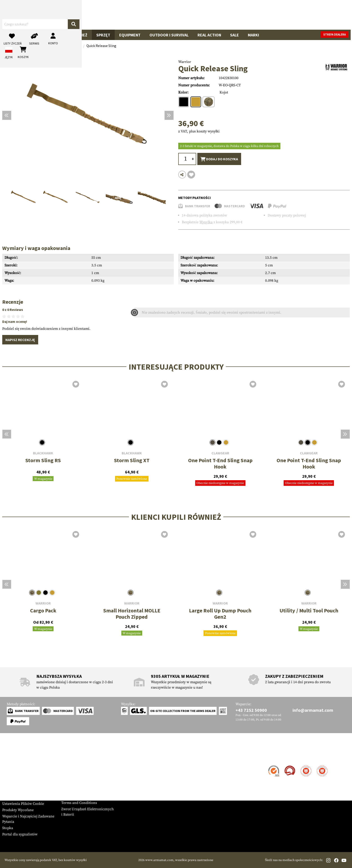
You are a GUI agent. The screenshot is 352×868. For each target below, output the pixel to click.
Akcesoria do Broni (46, 35)
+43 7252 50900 (251, 710)
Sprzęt (103, 35)
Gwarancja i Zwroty (18, 785)
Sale (234, 35)
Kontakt (9, 766)
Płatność (9, 779)
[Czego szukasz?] (166, 14)
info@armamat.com (313, 710)
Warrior (185, 62)
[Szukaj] (234, 15)
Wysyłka (206, 222)
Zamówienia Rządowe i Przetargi (87, 784)
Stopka (8, 828)
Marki (253, 35)
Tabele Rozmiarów (17, 797)
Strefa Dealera (73, 766)
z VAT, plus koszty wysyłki (199, 131)
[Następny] (169, 115)
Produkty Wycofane (18, 810)
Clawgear (220, 453)
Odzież (81, 35)
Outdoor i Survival (169, 35)
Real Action (209, 35)
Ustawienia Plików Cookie (23, 804)
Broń (12, 35)
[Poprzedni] (7, 115)
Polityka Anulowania (78, 797)
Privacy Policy (73, 790)
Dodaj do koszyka (219, 159)
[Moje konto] (298, 15)
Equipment (130, 35)
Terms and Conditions (79, 803)
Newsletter (11, 791)
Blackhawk (43, 453)
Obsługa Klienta (21, 757)
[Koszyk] (327, 15)
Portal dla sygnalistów (20, 834)
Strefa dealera (336, 35)
